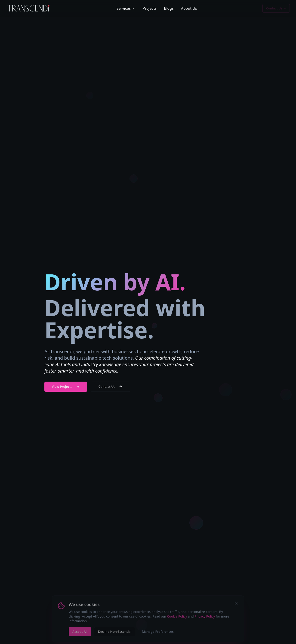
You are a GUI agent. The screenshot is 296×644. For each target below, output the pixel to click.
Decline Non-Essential (115, 633)
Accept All (80, 633)
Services (126, 8)
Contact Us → (276, 8)
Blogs (169, 8)
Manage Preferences (158, 633)
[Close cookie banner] (236, 605)
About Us (189, 8)
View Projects (66, 387)
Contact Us (111, 387)
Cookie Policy (177, 618)
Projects (150, 8)
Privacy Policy (205, 618)
